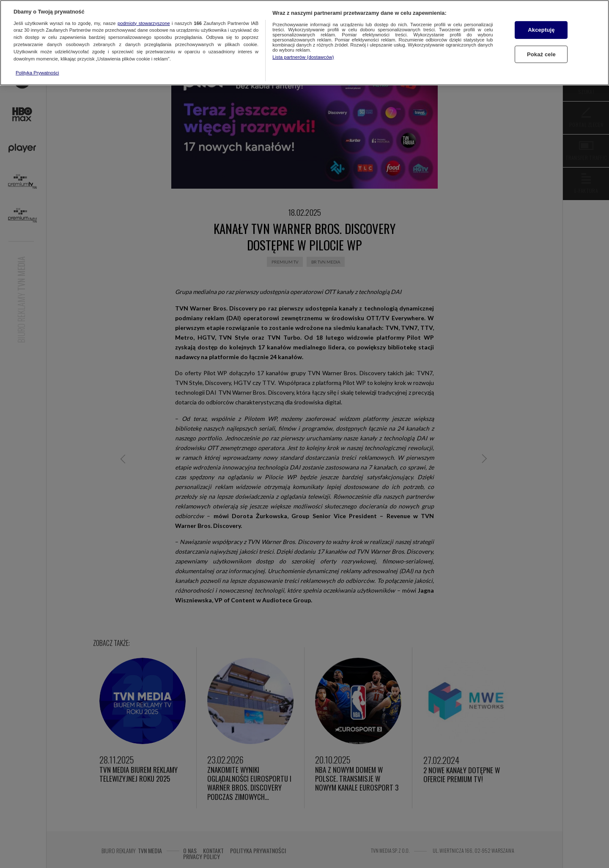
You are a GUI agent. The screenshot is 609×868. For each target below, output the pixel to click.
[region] (304, 43)
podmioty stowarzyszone (144, 23)
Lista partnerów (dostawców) (303, 57)
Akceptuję (541, 30)
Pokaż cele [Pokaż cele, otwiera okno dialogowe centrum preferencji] (541, 54)
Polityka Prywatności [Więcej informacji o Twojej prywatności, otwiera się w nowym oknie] (37, 73)
